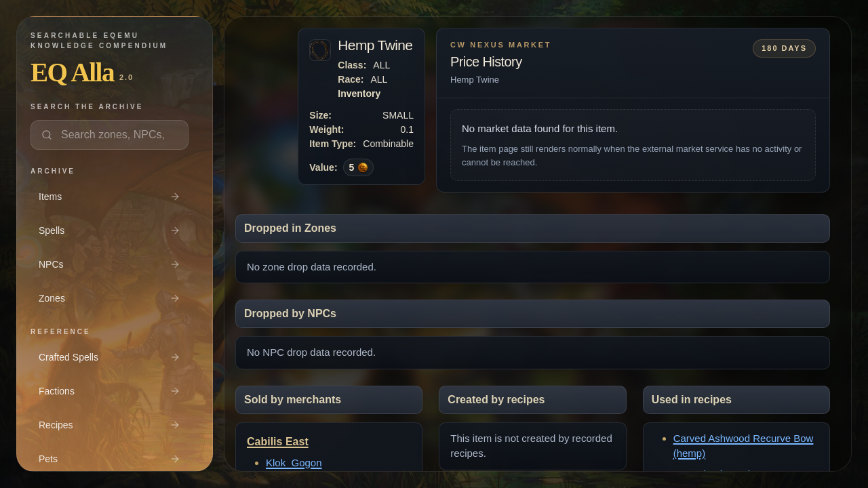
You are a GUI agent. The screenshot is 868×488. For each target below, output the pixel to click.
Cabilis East (278, 442)
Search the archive (87, 107)
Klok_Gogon (294, 463)
